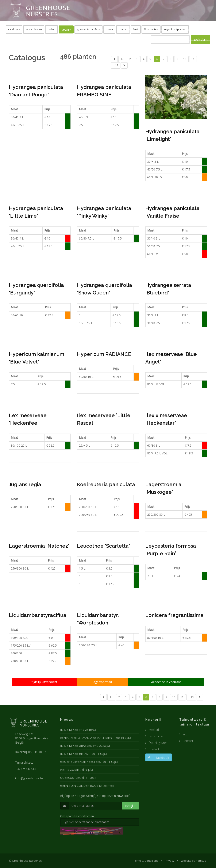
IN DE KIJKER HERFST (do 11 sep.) (83, 754)
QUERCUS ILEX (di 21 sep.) (78, 778)
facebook (159, 758)
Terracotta (156, 736)
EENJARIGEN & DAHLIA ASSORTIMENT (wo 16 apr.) (96, 738)
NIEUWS (81, 30)
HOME (66, 30)
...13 (116, 65)
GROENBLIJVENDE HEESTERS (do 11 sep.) (89, 762)
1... (122, 59)
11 (193, 59)
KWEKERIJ (98, 30)
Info (185, 734)
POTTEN (147, 30)
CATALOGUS (166, 30)
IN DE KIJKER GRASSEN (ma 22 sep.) (85, 746)
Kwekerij (154, 730)
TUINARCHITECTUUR (123, 30)
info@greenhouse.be (29, 778)
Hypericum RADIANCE (104, 354)
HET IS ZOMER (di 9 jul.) (76, 770)
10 (185, 59)
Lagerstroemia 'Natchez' (39, 546)
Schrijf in (130, 806)
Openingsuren (158, 743)
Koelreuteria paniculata (106, 484)
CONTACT (186, 30)
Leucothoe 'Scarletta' (103, 546)
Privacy (170, 861)
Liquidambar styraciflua (38, 615)
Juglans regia (25, 484)
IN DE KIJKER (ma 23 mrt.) (78, 730)
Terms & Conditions (146, 861)
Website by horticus (193, 861)
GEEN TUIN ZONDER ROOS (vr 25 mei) (87, 786)
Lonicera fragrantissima (174, 615)
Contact (154, 749)
